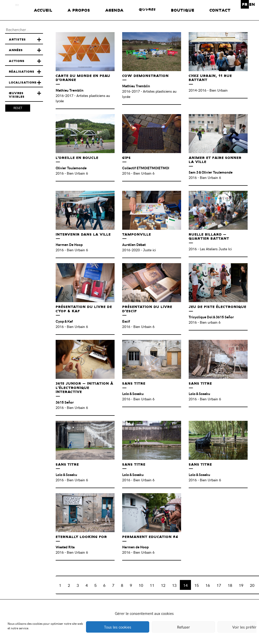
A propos (79, 10)
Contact (220, 10)
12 (163, 585)
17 (219, 585)
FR (245, 4)
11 (152, 585)
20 (252, 585)
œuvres (147, 10)
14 (185, 585)
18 (230, 585)
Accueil (43, 10)
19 (241, 585)
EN (252, 4)
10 (141, 585)
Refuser (184, 627)
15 (197, 585)
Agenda (114, 10)
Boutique (183, 10)
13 (174, 585)
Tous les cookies (118, 627)
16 (208, 585)
